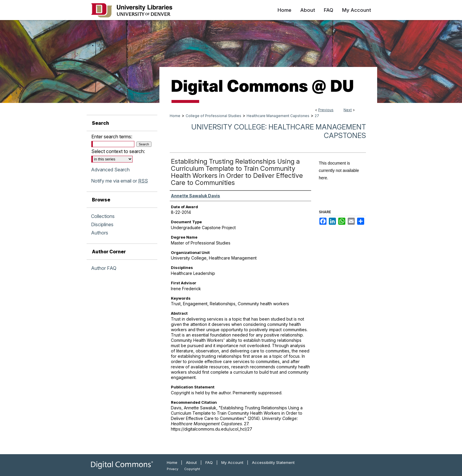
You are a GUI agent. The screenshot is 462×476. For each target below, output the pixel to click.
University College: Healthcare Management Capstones (279, 131)
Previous (326, 110)
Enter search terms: (112, 137)
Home (175, 116)
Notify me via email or (119, 181)
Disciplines (102, 224)
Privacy (173, 469)
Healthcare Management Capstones (278, 116)
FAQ (209, 462)
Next (348, 110)
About (191, 462)
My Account (232, 462)
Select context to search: (118, 151)
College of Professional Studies (213, 116)
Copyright (192, 469)
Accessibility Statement (273, 462)
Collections (103, 216)
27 (317, 116)
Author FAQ (104, 268)
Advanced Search (110, 170)
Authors (100, 233)
